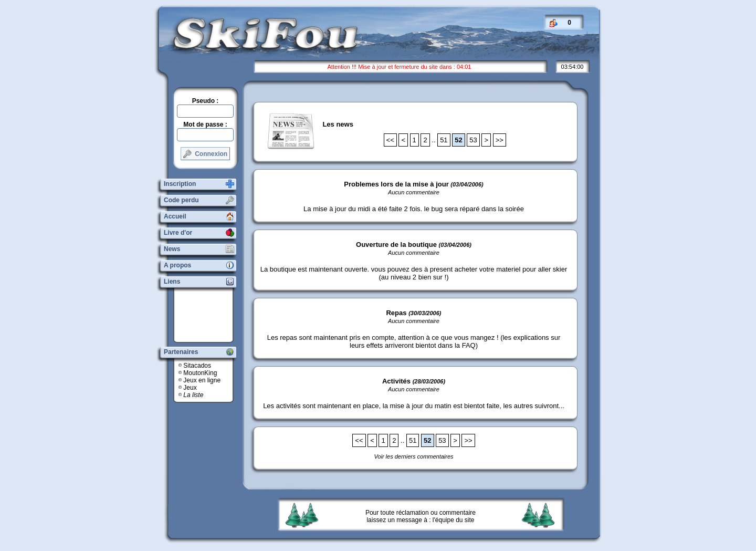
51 (444, 140)
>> (500, 140)
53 (473, 140)
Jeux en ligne (202, 380)
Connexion (205, 154)
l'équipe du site (454, 520)
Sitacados (197, 366)
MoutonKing (200, 373)
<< (390, 140)
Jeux (190, 388)
